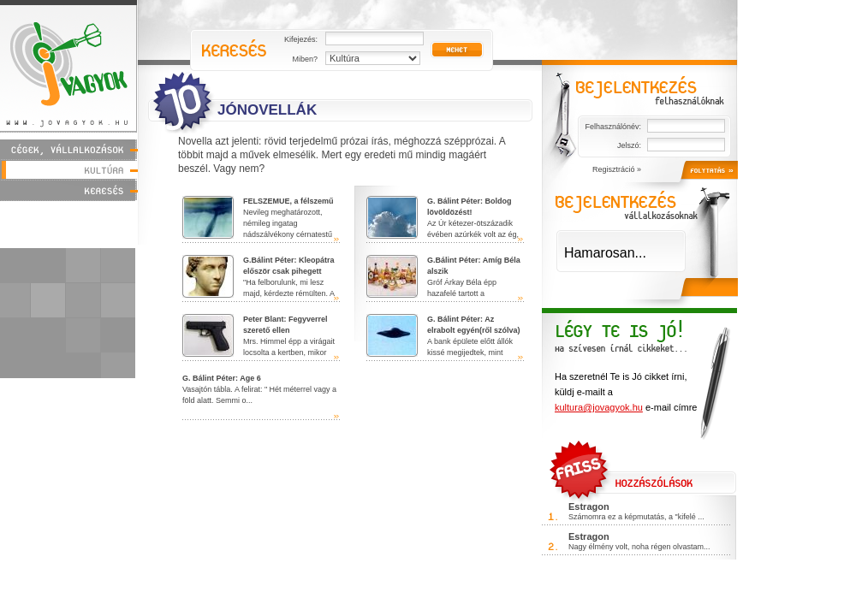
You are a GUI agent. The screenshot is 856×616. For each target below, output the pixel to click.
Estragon (589, 506)
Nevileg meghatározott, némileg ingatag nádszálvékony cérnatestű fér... (258, 223)
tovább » (336, 239)
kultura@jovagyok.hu (599, 407)
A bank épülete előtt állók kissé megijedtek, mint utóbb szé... (443, 341)
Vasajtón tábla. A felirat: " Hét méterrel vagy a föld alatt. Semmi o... (259, 389)
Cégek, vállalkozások (69, 149)
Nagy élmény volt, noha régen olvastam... (639, 547)
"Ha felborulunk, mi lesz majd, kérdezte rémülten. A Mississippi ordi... (259, 282)
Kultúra (69, 170)
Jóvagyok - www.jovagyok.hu (69, 65)
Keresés (69, 190)
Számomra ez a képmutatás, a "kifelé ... (636, 517)
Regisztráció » (617, 169)
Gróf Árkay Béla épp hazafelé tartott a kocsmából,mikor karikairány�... (443, 282)
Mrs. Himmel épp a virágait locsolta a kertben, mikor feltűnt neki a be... (259, 341)
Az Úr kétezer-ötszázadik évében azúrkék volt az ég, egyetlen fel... (443, 223)
